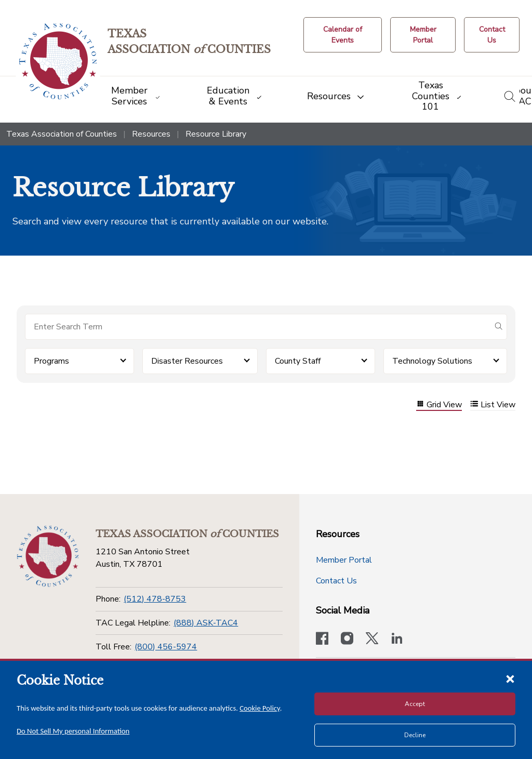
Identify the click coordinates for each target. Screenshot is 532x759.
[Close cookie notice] (510, 678)
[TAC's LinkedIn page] (397, 640)
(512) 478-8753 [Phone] (155, 599)
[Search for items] (258, 327)
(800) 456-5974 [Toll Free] (166, 647)
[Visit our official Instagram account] (347, 640)
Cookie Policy (260, 708)
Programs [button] (51, 361)
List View (493, 405)
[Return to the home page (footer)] (48, 556)
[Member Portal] (423, 35)
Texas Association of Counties (62, 134)
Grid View (439, 405)
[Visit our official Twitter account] (372, 640)
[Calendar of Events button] (343, 35)
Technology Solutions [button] (432, 361)
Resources (151, 134)
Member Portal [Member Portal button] (344, 560)
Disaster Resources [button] (187, 361)
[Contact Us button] (492, 35)
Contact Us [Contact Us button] (336, 581)
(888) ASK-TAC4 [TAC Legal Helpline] (206, 623)
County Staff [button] (298, 361)
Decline (415, 735)
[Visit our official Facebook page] (322, 640)
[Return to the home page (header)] (58, 62)
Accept (415, 704)
